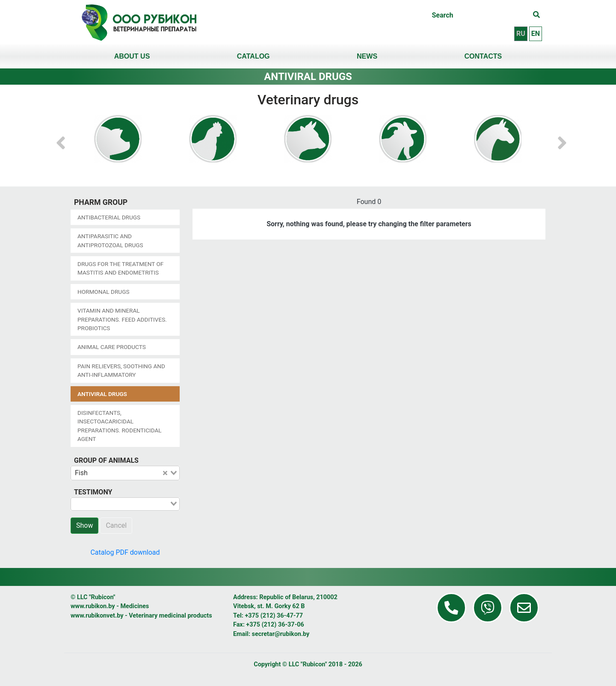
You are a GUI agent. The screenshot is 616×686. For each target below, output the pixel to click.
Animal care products (112, 347)
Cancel (116, 525)
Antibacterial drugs (109, 217)
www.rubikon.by (93, 606)
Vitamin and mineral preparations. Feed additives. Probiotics (122, 319)
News (367, 56)
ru (521, 34)
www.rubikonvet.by (97, 616)
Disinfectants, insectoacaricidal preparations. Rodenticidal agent (120, 426)
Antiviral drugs (102, 394)
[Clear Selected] (165, 473)
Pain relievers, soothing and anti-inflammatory (121, 370)
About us (132, 56)
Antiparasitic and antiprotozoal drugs (110, 240)
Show (84, 525)
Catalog (253, 56)
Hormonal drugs (103, 292)
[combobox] (125, 473)
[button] (61, 139)
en (536, 34)
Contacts (483, 56)
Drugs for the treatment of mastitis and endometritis (120, 268)
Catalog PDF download (125, 552)
